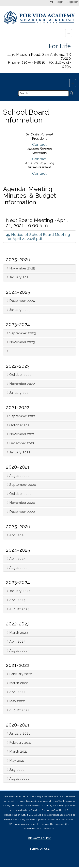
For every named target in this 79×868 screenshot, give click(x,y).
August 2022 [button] (18, 710)
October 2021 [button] (19, 425)
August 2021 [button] (18, 779)
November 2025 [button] (21, 268)
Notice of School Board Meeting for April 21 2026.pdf (38, 237)
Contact (39, 144)
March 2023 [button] (17, 633)
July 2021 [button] (15, 770)
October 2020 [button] (19, 494)
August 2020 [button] (18, 476)
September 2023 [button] (21, 333)
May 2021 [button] (15, 761)
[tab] (39, 268)
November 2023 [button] (21, 342)
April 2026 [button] (16, 535)
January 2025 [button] (18, 310)
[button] (39, 351)
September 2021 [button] (21, 416)
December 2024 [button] (21, 301)
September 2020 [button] (21, 485)
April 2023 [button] (16, 642)
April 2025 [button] (16, 559)
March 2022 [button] (17, 683)
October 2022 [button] (19, 375)
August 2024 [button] (18, 609)
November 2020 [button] (21, 503)
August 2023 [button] (18, 651)
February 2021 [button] (19, 743)
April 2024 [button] (16, 600)
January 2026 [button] (18, 277)
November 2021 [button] (20, 434)
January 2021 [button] (18, 734)
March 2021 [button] (17, 752)
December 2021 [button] (20, 443)
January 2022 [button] (18, 452)
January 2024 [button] (18, 591)
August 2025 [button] (18, 568)
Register (72, 2)
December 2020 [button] (21, 512)
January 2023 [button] (18, 393)
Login (57, 2)
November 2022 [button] (21, 384)
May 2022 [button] (16, 701)
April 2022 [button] (16, 692)
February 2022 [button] (19, 674)
